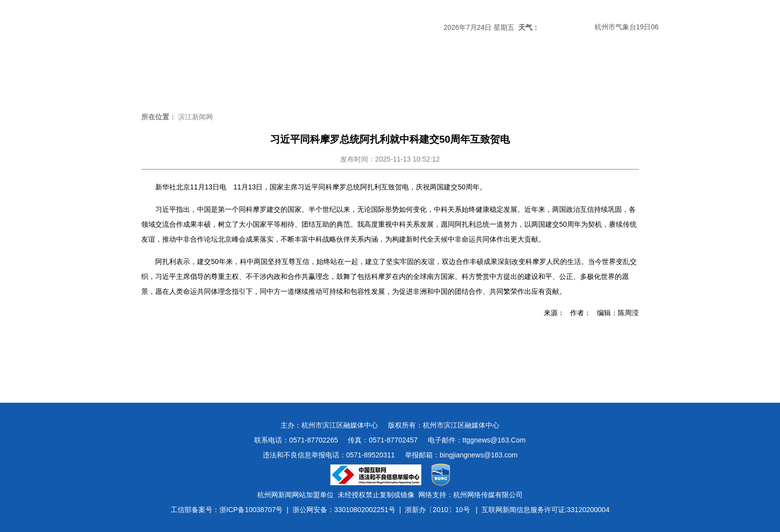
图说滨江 (605, 77)
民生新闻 (444, 77)
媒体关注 (283, 77)
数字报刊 (497, 77)
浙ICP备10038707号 (251, 510)
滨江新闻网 (195, 117)
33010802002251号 (365, 510)
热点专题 (336, 77)
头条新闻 (175, 77)
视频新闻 (551, 77)
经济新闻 (390, 77)
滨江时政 (229, 77)
